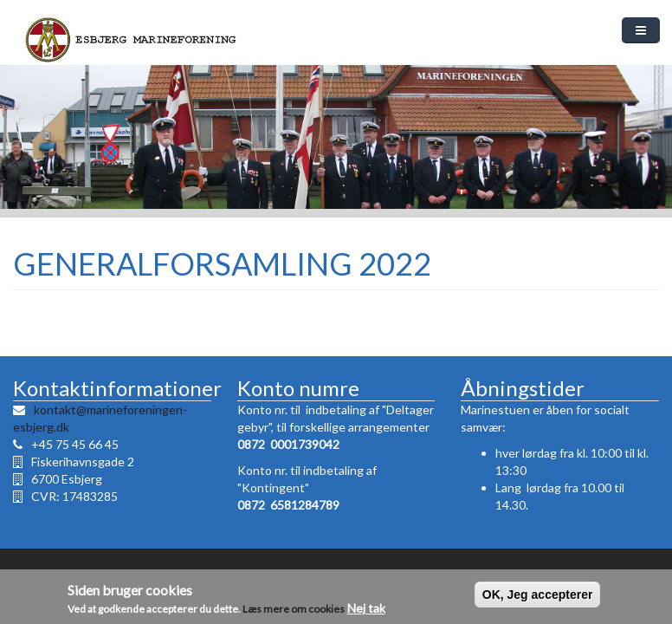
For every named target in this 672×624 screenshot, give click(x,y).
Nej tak (366, 609)
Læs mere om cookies (294, 610)
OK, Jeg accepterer (538, 595)
